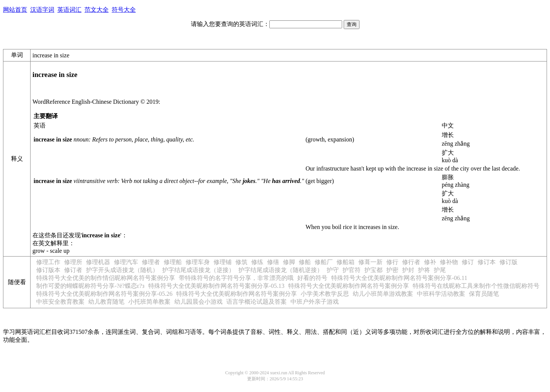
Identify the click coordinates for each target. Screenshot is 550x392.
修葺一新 (370, 262)
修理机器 (98, 262)
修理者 (151, 262)
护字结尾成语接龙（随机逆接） (281, 270)
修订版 (509, 262)
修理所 (73, 262)
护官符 (352, 270)
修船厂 (324, 262)
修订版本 (48, 270)
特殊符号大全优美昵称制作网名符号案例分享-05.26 (104, 294)
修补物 (449, 262)
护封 (408, 270)
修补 (430, 262)
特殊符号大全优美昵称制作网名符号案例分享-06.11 (399, 278)
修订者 (73, 270)
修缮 (273, 262)
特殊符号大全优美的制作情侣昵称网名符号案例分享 (106, 278)
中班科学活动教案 (441, 294)
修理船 (173, 262)
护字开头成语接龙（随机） (122, 270)
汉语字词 (42, 10)
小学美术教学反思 (325, 294)
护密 (392, 270)
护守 (333, 270)
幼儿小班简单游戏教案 (383, 294)
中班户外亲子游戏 (315, 302)
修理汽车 (126, 262)
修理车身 (198, 262)
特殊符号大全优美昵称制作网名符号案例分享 (349, 286)
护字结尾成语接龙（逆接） (198, 270)
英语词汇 (69, 10)
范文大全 (97, 10)
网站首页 (15, 10)
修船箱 (346, 262)
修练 (257, 262)
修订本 (487, 262)
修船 (305, 262)
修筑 (241, 262)
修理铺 (223, 262)
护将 (424, 270)
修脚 (289, 262)
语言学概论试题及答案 (257, 302)
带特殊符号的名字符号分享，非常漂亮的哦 (236, 278)
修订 (468, 262)
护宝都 (373, 270)
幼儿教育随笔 (106, 302)
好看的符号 (312, 278)
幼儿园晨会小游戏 (198, 302)
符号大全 (124, 10)
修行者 (411, 262)
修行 (392, 262)
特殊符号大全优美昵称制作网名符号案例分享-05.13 (216, 286)
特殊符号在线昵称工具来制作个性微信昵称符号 (476, 286)
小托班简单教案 (149, 302)
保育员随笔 (484, 294)
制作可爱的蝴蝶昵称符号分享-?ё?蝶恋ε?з (90, 286)
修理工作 (48, 262)
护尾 (440, 270)
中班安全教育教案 (60, 302)
